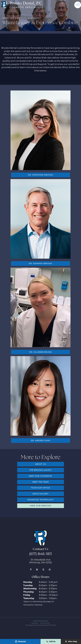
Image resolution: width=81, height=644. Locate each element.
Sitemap (34, 623)
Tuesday (28, 585)
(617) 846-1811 (40, 554)
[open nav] (78, 5)
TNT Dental (52, 625)
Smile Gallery (40, 494)
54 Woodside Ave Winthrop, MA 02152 (40, 561)
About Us (40, 464)
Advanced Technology (40, 500)
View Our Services (40, 506)
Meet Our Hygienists (41, 476)
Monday (28, 582)
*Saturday (29, 598)
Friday (27, 595)
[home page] (22, 5)
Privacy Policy (45, 623)
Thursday (28, 592)
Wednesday (30, 588)
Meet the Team (40, 482)
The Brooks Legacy (41, 470)
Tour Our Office (41, 488)
